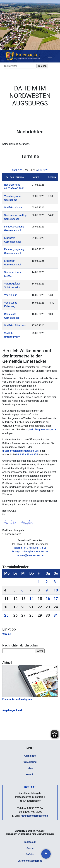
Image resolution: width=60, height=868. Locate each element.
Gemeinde (30, 756)
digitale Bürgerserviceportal (41, 430)
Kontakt (30, 774)
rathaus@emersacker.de (30, 555)
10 (56, 590)
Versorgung (30, 762)
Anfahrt (30, 854)
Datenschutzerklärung (30, 861)
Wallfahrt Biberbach (15, 325)
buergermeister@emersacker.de (21, 451)
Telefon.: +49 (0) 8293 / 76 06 (30, 548)
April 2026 (18, 170)
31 (56, 615)
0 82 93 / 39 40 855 (27, 455)
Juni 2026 (43, 170)
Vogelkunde (11, 295)
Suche (30, 848)
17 (56, 599)
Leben (30, 768)
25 (6, 615)
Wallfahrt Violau (13, 208)
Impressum (30, 842)
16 (48, 599)
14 (31, 599)
